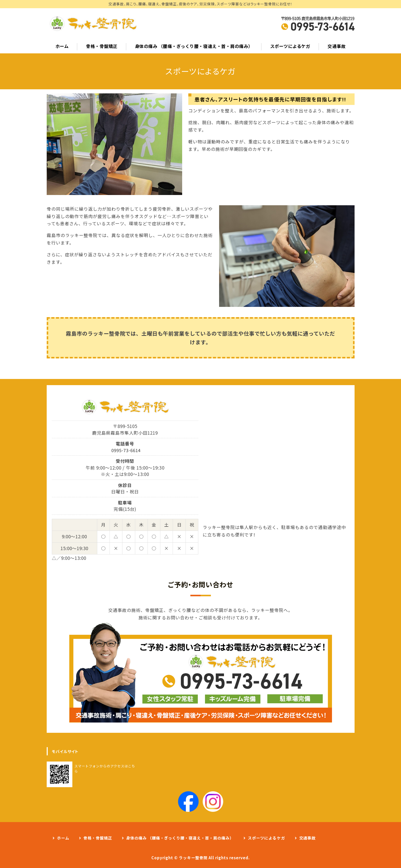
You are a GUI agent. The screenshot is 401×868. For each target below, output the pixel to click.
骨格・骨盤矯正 (102, 46)
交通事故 (337, 46)
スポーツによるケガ (290, 46)
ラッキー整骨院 (193, 857)
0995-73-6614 (126, 450)
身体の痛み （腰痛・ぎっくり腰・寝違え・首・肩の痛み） (194, 46)
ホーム (62, 46)
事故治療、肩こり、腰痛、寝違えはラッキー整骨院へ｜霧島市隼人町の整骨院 (93, 24)
